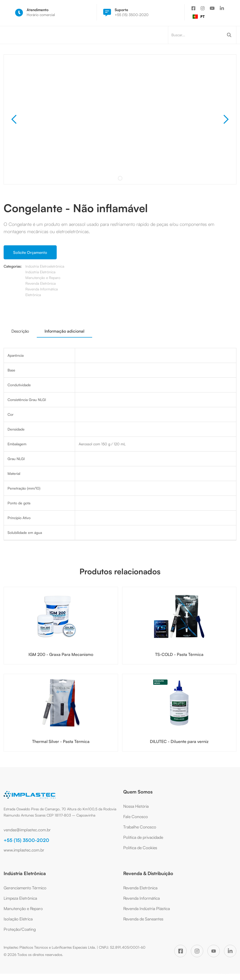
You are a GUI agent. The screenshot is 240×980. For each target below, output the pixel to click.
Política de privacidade (143, 837)
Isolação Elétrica (18, 919)
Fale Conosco (136, 817)
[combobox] (199, 17)
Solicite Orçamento (30, 252)
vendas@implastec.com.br (27, 830)
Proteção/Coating (20, 929)
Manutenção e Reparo (23, 909)
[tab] (20, 331)
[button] (14, 119)
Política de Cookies (140, 848)
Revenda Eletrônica (140, 888)
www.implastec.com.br (24, 850)
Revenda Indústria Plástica (147, 909)
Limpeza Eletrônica (20, 898)
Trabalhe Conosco (140, 827)
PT (199, 16)
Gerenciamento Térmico (25, 888)
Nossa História (136, 806)
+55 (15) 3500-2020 (26, 840)
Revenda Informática (141, 898)
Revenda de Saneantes (143, 919)
